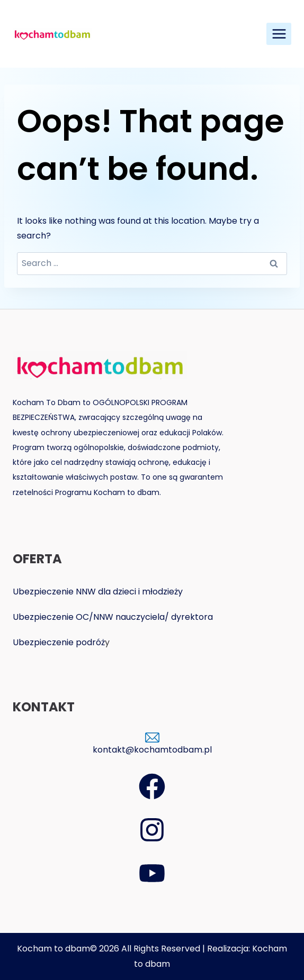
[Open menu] (279, 34)
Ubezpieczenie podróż (59, 642)
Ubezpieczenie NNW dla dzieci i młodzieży (98, 592)
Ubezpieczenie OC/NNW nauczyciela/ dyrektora (113, 617)
